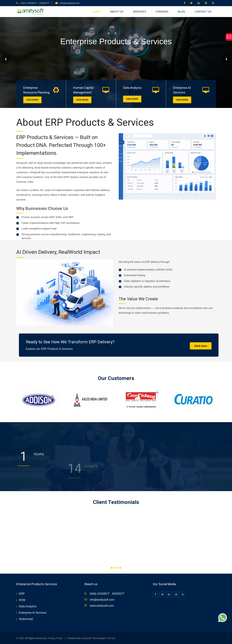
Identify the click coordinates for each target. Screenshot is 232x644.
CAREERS (162, 11)
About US (117, 11)
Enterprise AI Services (33, 613)
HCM (22, 600)
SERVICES (140, 11)
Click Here (201, 346)
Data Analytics (28, 606)
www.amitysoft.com (102, 606)
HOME (97, 11)
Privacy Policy (55, 638)
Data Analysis (132, 88)
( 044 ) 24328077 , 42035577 (35, 3)
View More (32, 100)
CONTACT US (203, 11)
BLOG (182, 11)
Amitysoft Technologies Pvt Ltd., (99, 638)
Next (226, 59)
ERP (22, 594)
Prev (6, 59)
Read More (15, 69)
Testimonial (26, 619)
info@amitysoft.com (70, 3)
